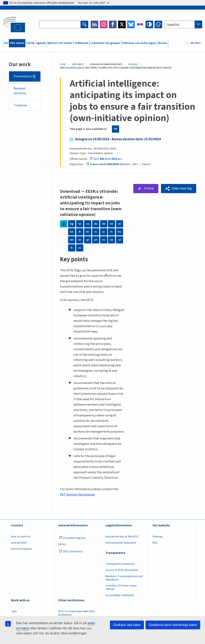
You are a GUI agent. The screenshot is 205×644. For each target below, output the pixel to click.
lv (104, 232)
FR (116, 129)
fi (72, 248)
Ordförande (81, 43)
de (104, 224)
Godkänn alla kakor (127, 625)
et (112, 224)
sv (80, 248)
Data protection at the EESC (122, 537)
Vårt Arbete (78, 64)
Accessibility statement (120, 595)
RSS (155, 543)
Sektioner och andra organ (139, 43)
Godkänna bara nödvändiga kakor (173, 625)
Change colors (158, 24)
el (120, 224)
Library (62, 544)
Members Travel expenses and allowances (124, 578)
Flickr (140, 24)
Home (63, 64)
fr (80, 232)
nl (80, 240)
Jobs (14, 611)
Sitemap (158, 537)
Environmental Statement (121, 543)
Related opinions (20, 91)
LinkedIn (94, 24)
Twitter (122, 24)
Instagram (104, 24)
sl (120, 240)
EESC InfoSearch (71, 552)
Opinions (133, 64)
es (80, 224)
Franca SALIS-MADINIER (103, 164)
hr (88, 232)
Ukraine (162, 43)
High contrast (149, 24)
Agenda (41, 43)
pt (96, 240)
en (72, 232)
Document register (72, 538)
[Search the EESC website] (60, 24)
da (96, 224)
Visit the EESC (19, 543)
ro (104, 240)
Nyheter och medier (60, 43)
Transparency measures (120, 564)
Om (6, 43)
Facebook (113, 24)
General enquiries (22, 549)
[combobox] (183, 24)
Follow (149, 188)
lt (112, 232)
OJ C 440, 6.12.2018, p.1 (106, 159)
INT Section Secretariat (77, 495)
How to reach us (21, 537)
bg (72, 224)
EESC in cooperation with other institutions (77, 613)
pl (88, 240)
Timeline (20, 105)
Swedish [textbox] (173, 25)
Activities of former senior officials (121, 587)
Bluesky (131, 24)
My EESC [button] (196, 43)
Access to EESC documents (122, 570)
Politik (30, 43)
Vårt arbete (17, 43)
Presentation (23, 76)
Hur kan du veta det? (94, 3)
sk (112, 240)
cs (88, 224)
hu (120, 232)
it (96, 232)
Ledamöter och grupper (105, 43)
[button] (179, 189)
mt (72, 240)
